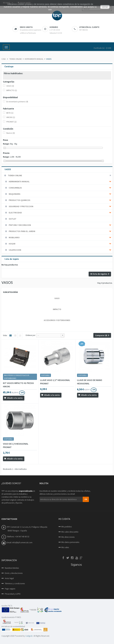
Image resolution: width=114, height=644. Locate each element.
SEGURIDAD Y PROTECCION (21, 206)
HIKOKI (11, 117)
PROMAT (11, 122)
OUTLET (12, 219)
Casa (4, 59)
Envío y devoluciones (13, 573)
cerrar (105, 7)
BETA (10, 113)
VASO (10, 86)
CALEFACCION (15, 250)
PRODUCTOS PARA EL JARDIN (22, 231)
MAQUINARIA (14, 194)
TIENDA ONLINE (16, 59)
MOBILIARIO (14, 237)
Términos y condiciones (15, 583)
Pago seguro (10, 589)
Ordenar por (30, 335)
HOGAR (12, 244)
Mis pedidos (66, 527)
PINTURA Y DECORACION (20, 225)
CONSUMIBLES (15, 188)
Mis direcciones (68, 537)
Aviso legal (9, 578)
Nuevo (11, 133)
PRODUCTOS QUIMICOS (19, 200)
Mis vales (65, 547)
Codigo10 (29, 636)
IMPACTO (12, 90)
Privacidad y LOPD (12, 594)
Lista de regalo (12, 259)
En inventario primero (17, 102)
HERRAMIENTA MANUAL (34, 59)
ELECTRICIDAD (15, 213)
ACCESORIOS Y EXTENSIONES (57, 320)
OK (86, 499)
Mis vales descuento (70, 532)
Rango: (6, 144)
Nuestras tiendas (12, 568)
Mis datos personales (70, 542)
